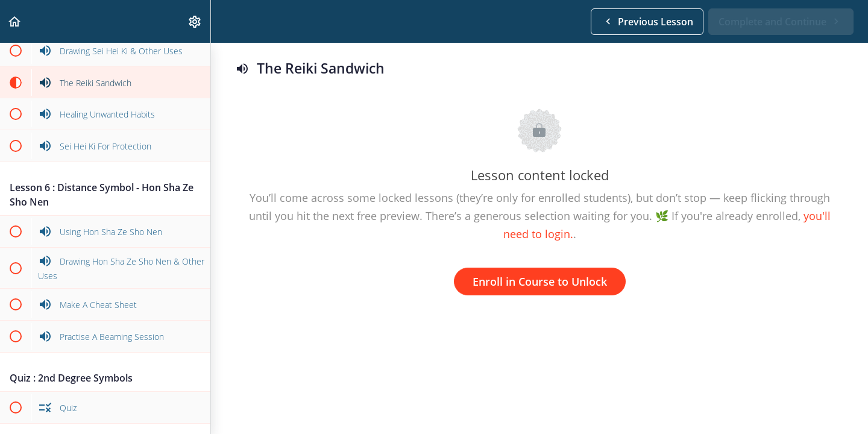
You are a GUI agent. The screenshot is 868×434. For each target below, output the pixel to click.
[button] (15, 21)
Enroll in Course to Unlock (540, 281)
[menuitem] (195, 21)
